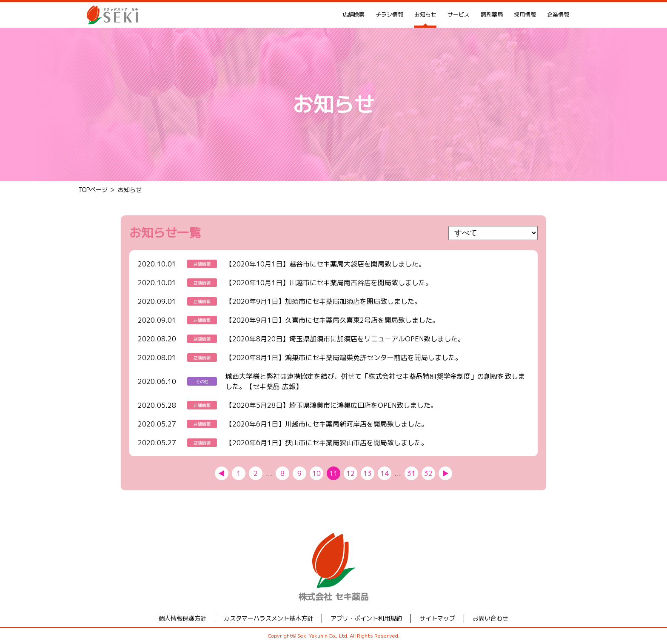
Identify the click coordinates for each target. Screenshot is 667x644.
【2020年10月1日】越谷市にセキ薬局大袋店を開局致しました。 (325, 264)
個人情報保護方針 (182, 618)
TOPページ (93, 190)
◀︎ (222, 473)
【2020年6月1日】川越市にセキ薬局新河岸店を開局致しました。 (327, 424)
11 (333, 473)
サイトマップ (437, 618)
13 (368, 473)
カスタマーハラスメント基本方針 (268, 618)
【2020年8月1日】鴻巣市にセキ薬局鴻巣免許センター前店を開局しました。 (344, 358)
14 (385, 473)
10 (316, 473)
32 (428, 473)
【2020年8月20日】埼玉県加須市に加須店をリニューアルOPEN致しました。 (345, 339)
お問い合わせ (490, 618)
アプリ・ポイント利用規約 (366, 618)
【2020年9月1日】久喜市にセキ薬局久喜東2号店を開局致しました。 (332, 320)
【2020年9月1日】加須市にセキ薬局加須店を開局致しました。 (323, 301)
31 (411, 473)
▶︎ (445, 473)
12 (351, 473)
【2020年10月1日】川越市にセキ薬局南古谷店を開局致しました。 (329, 283)
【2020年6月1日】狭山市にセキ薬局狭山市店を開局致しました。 (327, 443)
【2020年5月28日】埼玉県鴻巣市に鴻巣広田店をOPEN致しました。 (331, 405)
